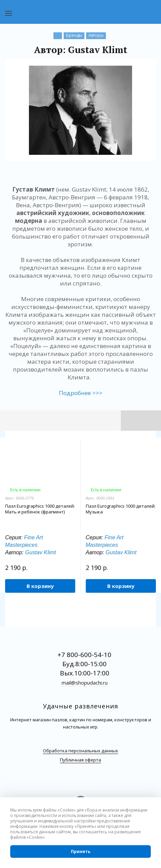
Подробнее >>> (81, 393)
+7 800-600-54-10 (84, 655)
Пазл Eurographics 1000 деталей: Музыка (121, 509)
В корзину (40, 586)
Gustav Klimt (41, 552)
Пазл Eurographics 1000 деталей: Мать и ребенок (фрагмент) (40, 509)
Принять (81, 851)
